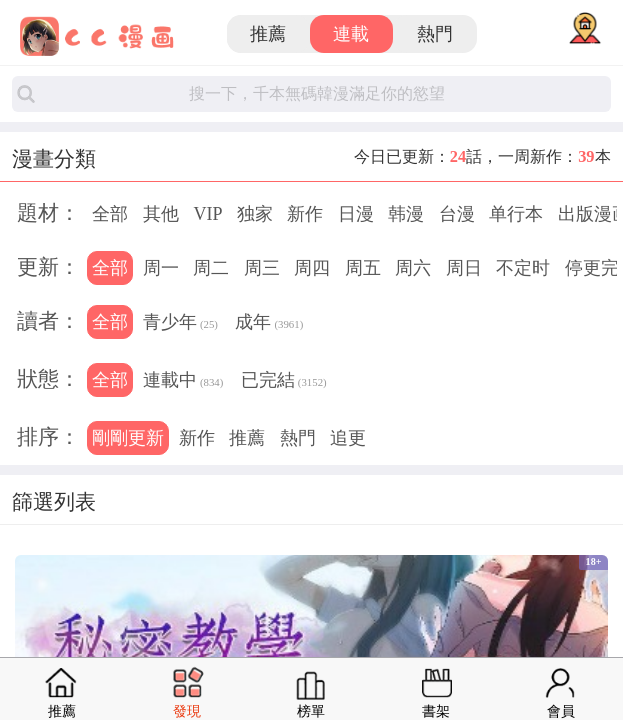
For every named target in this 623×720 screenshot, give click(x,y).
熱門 (435, 34)
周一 (161, 268)
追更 (348, 438)
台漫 (457, 214)
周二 (211, 268)
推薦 (268, 34)
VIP (207, 214)
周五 (363, 268)
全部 (110, 214)
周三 (262, 268)
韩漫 (406, 214)
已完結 (284, 382)
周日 (464, 268)
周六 (413, 268)
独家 (255, 214)
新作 (305, 214)
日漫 (356, 214)
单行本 (516, 214)
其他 (161, 214)
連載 (351, 34)
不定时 (523, 268)
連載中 (183, 382)
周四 (312, 268)
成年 (269, 324)
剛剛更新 (128, 438)
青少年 (180, 324)
